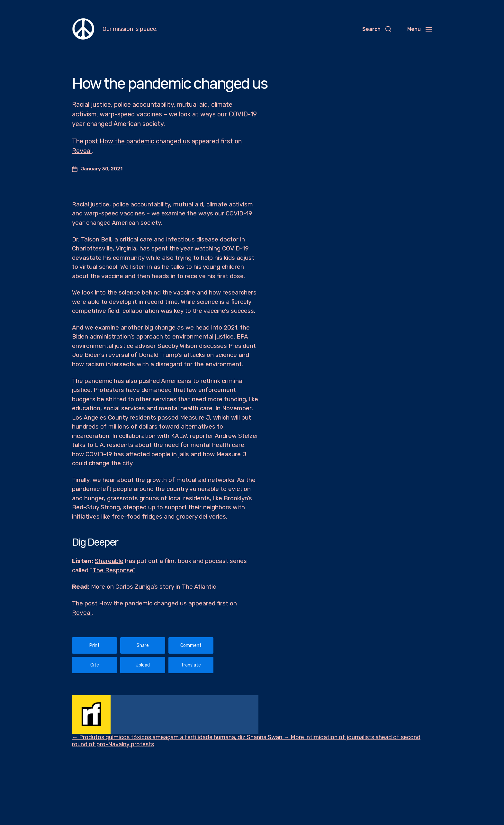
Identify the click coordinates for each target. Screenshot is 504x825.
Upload (143, 665)
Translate (191, 665)
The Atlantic (199, 587)
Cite (95, 665)
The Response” (114, 570)
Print (94, 645)
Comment (191, 645)
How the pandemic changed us (145, 141)
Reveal (82, 151)
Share (143, 645)
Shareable (109, 561)
